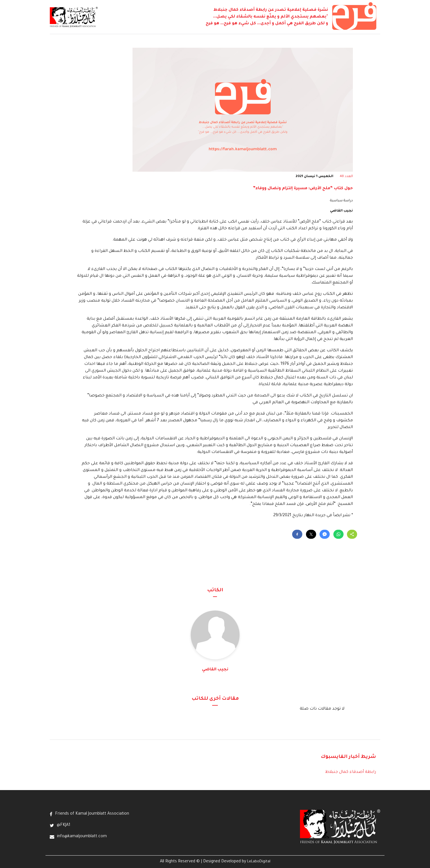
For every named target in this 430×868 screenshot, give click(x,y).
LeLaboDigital (259, 862)
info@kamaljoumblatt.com (82, 837)
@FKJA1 (64, 825)
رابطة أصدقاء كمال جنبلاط (351, 772)
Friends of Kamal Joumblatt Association (92, 814)
